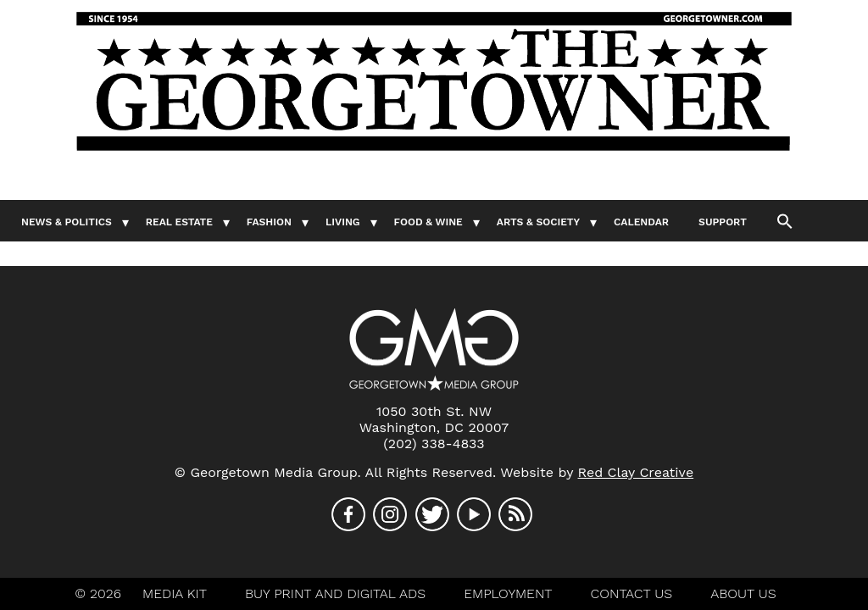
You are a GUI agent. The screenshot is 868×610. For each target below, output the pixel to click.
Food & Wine (428, 222)
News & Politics (67, 222)
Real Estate (179, 222)
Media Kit (175, 593)
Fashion (269, 222)
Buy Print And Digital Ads (335, 593)
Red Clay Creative (636, 472)
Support (723, 222)
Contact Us (632, 593)
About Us (743, 593)
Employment (508, 593)
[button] (785, 220)
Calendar (641, 222)
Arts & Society (538, 222)
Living (343, 222)
